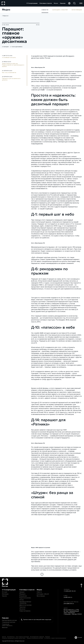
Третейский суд (11, 637)
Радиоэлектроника (25, 598)
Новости (5, 16)
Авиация (22, 592)
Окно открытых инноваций (22, 637)
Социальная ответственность (7, 625)
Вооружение (23, 596)
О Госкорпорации (32, 3)
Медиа (56, 3)
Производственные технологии (25, 602)
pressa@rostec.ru (69, 604)
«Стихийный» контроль (9, 58)
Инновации (5, 594)
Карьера (63, 3)
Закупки (4, 596)
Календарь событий (60, 10)
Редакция (47, 637)
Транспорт (23, 607)
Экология (22, 609)
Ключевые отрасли (46, 3)
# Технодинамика (16, 47)
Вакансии (5, 628)
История (5, 592)
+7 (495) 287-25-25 (70, 591)
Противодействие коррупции (37, 637)
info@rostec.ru (68, 597)
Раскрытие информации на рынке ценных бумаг (14, 638)
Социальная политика (9, 622)
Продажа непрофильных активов (35, 638)
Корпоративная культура (9, 620)
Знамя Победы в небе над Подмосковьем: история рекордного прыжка (13, 65)
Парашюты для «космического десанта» (11, 79)
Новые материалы (25, 611)
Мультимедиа (77, 10)
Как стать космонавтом (9, 73)
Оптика (22, 600)
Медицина (22, 594)
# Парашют (6, 47)
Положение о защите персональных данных (55, 638)
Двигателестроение (26, 605)
